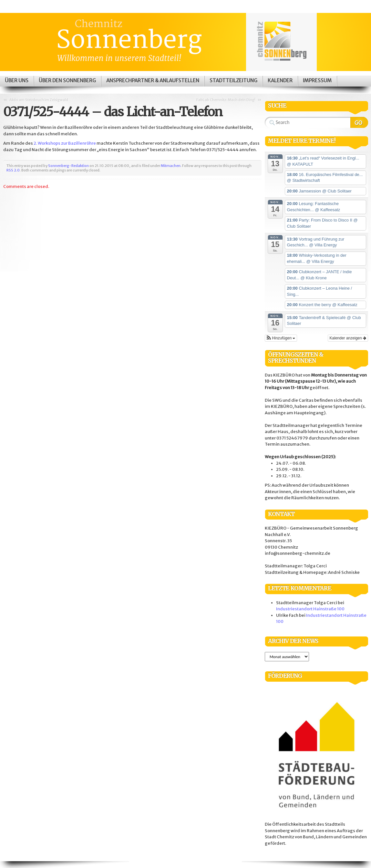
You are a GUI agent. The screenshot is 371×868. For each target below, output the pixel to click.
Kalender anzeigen (348, 338)
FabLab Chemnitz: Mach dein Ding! (226, 100)
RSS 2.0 (13, 170)
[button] (281, 338)
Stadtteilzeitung (233, 81)
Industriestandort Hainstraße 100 (310, 609)
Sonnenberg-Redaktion (68, 166)
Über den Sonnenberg (67, 81)
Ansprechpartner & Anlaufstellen (153, 81)
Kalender (280, 81)
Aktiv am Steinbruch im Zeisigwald (39, 100)
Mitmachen (171, 166)
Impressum (317, 81)
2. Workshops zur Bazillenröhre (65, 143)
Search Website (359, 122)
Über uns (17, 81)
